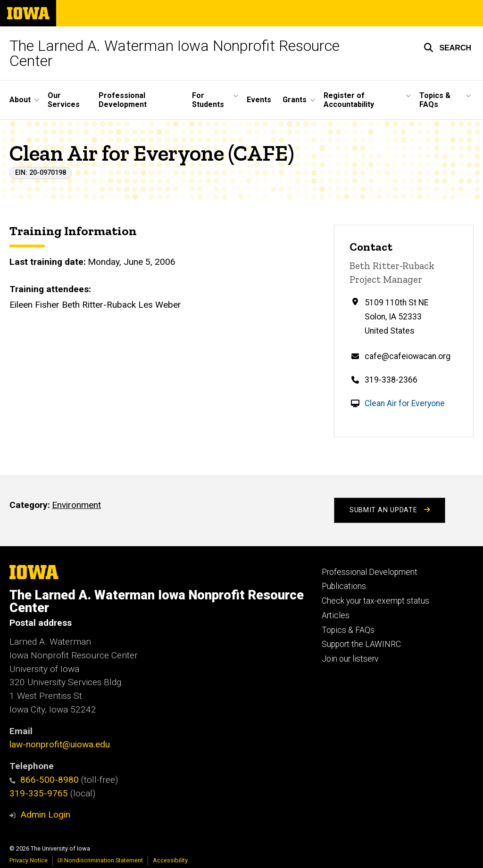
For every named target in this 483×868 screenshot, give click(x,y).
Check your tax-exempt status (375, 601)
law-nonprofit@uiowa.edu (60, 744)
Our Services (64, 100)
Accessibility (170, 860)
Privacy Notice (29, 860)
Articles (336, 615)
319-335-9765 (39, 793)
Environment (76, 505)
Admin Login (45, 815)
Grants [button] (295, 100)
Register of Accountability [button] (349, 100)
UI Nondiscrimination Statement (100, 860)
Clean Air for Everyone (405, 403)
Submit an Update (390, 510)
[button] (447, 48)
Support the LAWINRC (361, 644)
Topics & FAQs (348, 630)
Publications (344, 586)
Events (259, 100)
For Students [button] (208, 100)
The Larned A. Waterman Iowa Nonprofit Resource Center (175, 53)
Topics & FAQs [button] (435, 100)
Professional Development (123, 100)
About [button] (20, 100)
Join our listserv (350, 659)
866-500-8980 (44, 780)
